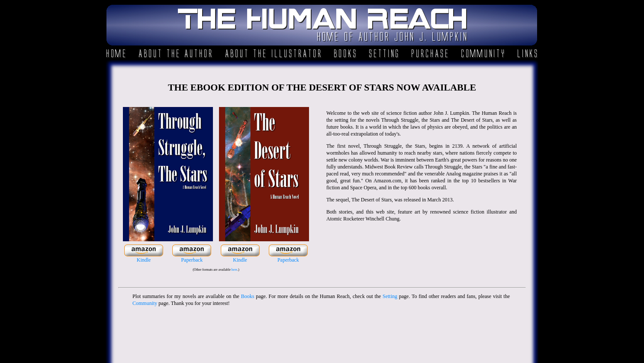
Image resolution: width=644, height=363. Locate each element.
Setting (390, 296)
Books (248, 296)
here (234, 270)
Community (145, 303)
